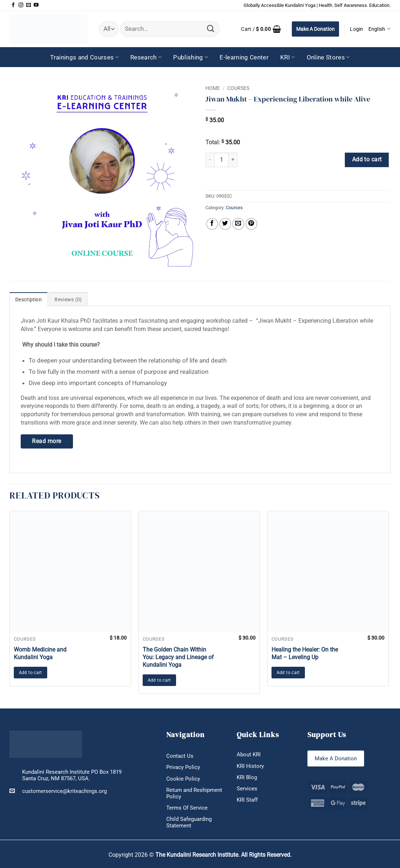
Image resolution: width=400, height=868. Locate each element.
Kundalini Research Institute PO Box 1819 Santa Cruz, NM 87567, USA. (72, 775)
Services (247, 789)
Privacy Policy (183, 767)
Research (146, 57)
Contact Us (180, 756)
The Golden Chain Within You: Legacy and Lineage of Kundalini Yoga (178, 657)
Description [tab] (28, 299)
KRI (288, 57)
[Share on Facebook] (212, 224)
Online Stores (328, 57)
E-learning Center (244, 57)
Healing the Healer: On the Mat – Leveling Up (305, 653)
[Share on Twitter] (225, 224)
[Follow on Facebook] (13, 5)
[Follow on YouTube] (36, 5)
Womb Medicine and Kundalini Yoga (40, 653)
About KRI (249, 755)
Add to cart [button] (30, 673)
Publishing (191, 57)
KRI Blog (247, 777)
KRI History (250, 766)
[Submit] (211, 29)
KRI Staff (247, 800)
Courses (238, 88)
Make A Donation (315, 29)
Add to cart (367, 160)
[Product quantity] (221, 160)
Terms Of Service (187, 808)
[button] (261, 29)
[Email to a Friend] (238, 224)
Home (213, 88)
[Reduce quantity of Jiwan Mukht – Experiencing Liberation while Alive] (210, 160)
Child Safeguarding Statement (189, 822)
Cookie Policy (183, 779)
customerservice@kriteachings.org (58, 791)
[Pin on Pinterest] (251, 224)
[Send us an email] (28, 5)
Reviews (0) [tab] (68, 299)
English (379, 29)
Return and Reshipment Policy (194, 793)
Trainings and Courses (84, 57)
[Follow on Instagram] (21, 5)
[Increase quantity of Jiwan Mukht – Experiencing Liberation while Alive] (233, 160)
